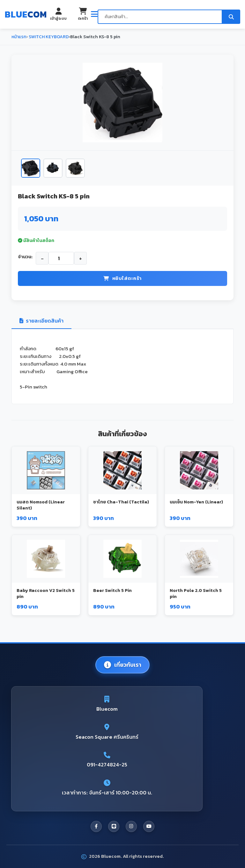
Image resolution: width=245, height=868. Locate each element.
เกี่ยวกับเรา (122, 665)
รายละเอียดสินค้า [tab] (41, 321)
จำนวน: (25, 257)
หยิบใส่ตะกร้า (122, 278)
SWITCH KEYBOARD (48, 37)
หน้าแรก (19, 37)
